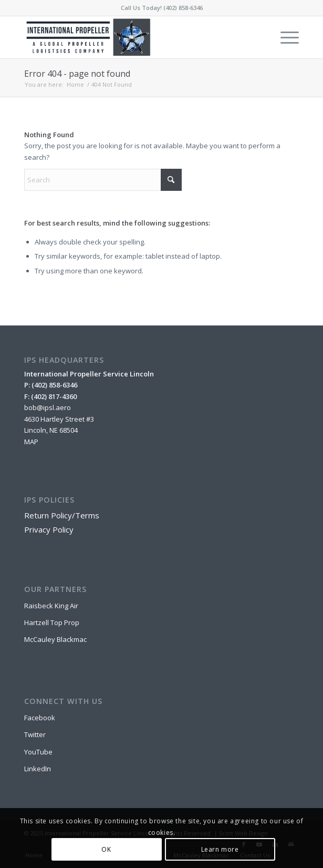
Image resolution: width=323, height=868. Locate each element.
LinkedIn (38, 769)
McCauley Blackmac (55, 639)
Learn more (220, 849)
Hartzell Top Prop (52, 622)
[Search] (103, 180)
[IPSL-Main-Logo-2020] (134, 37)
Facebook (40, 718)
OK (106, 849)
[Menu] (284, 37)
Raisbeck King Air (51, 606)
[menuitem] (284, 37)
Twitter (35, 734)
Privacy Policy (49, 529)
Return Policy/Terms (62, 515)
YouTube (38, 752)
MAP (31, 442)
